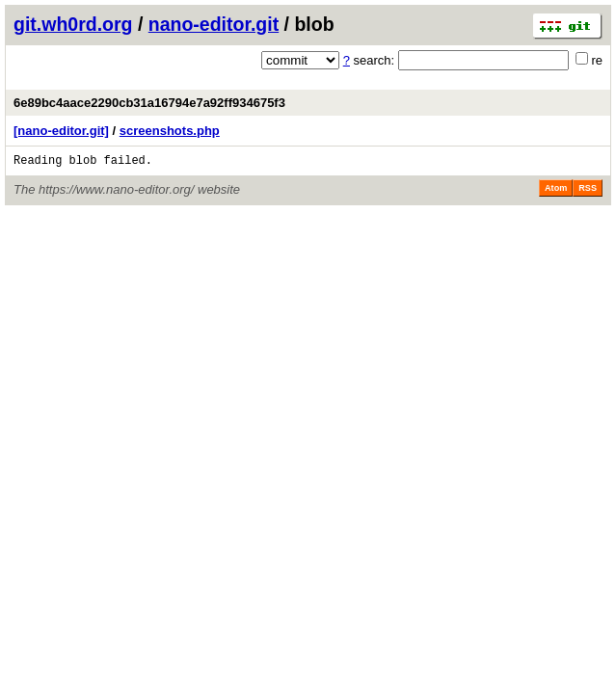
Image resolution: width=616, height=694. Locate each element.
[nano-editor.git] (61, 131)
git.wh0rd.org (73, 24)
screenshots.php (170, 131)
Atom (556, 191)
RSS (588, 191)
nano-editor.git (214, 24)
